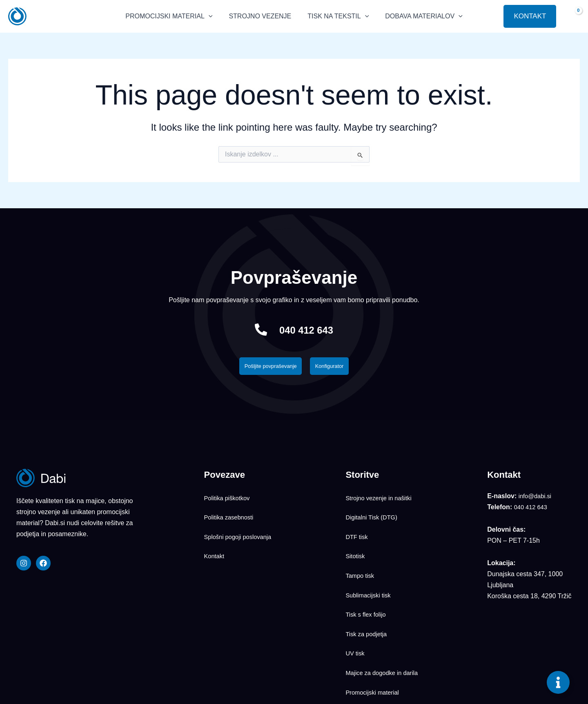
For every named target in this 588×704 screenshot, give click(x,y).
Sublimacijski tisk (370, 565)
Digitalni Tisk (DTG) (374, 511)
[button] (491, 16)
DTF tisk (358, 525)
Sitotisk (356, 538)
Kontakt (215, 538)
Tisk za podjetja (368, 592)
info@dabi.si (537, 498)
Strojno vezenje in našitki (382, 498)
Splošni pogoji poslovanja (241, 525)
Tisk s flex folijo (367, 579)
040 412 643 (306, 329)
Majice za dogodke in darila (385, 619)
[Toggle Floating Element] (558, 682)
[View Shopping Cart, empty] (572, 16)
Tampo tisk (361, 552)
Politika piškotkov (229, 498)
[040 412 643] (254, 330)
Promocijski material (375, 633)
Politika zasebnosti (231, 511)
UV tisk (356, 606)
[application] (214, 16)
